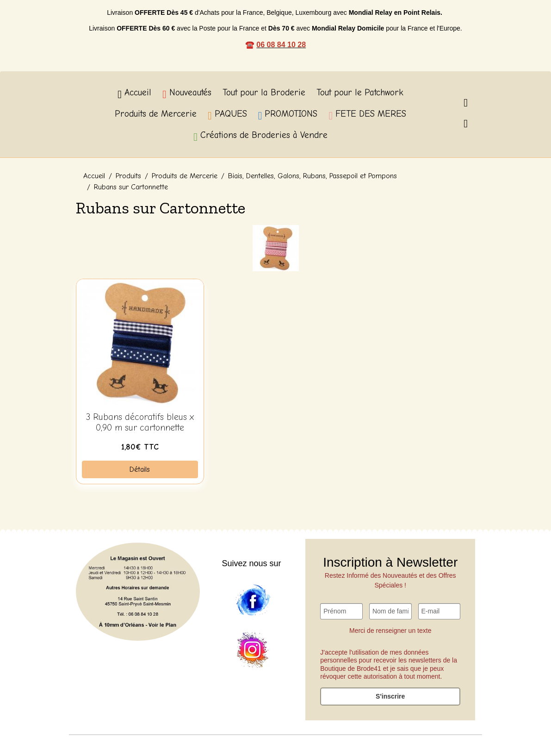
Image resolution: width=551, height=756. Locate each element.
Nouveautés (187, 94)
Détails (140, 469)
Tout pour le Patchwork (360, 93)
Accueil (134, 94)
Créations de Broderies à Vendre (260, 136)
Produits (128, 176)
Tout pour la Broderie (264, 93)
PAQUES (227, 115)
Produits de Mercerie (156, 114)
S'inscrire (390, 696)
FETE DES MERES (367, 115)
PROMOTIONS (288, 115)
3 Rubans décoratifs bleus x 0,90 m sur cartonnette (140, 422)
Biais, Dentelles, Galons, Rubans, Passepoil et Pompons (313, 176)
